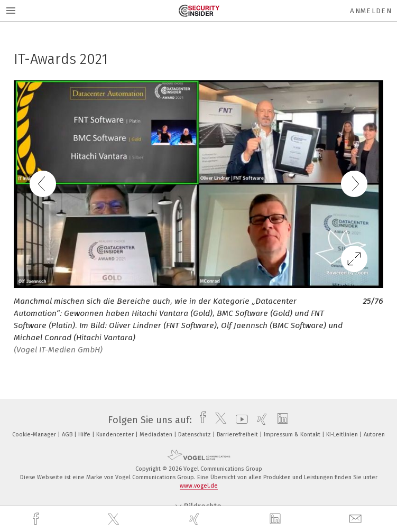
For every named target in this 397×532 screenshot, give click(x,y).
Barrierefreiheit (238, 435)
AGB (68, 435)
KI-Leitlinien (343, 435)
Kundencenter (116, 435)
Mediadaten (157, 435)
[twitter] (115, 519)
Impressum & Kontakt (293, 435)
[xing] (196, 519)
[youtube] (239, 420)
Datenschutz (195, 435)
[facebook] (37, 519)
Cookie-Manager (35, 435)
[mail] (357, 519)
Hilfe (85, 435)
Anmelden (371, 11)
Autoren (374, 435)
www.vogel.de (199, 486)
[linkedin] (276, 519)
